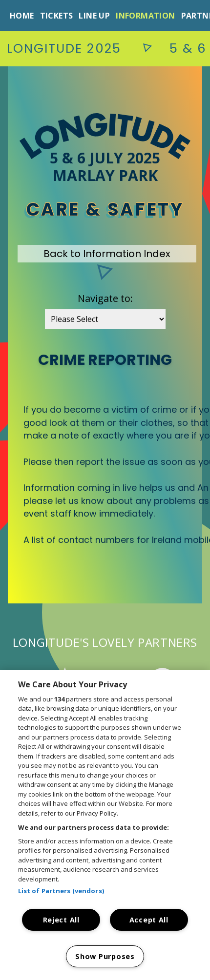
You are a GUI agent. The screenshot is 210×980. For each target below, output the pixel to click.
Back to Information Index (107, 254)
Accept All (149, 920)
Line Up (94, 16)
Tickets (57, 16)
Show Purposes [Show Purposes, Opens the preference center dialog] (105, 956)
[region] (105, 825)
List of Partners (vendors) (61, 891)
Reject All (61, 920)
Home (22, 16)
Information (145, 16)
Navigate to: (105, 298)
